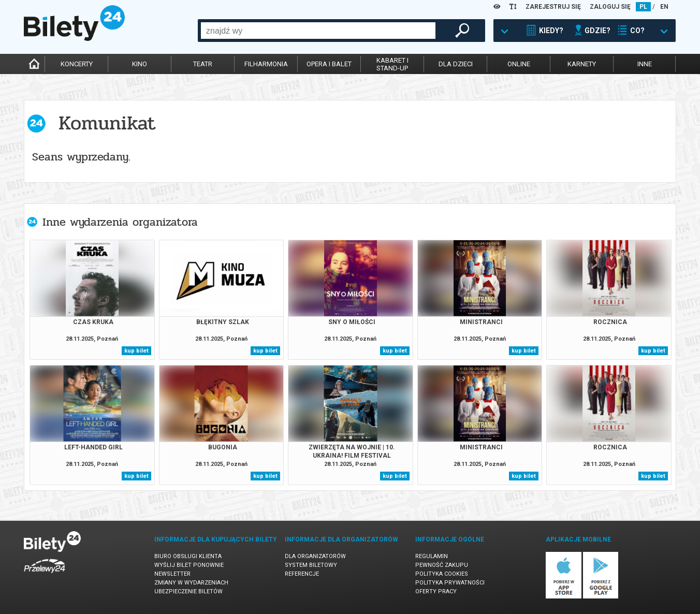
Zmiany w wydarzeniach (191, 583)
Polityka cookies (442, 574)
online (519, 64)
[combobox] (318, 31)
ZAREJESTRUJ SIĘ (553, 7)
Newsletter (172, 574)
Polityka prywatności (450, 583)
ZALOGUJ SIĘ (610, 7)
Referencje (302, 574)
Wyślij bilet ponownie (189, 565)
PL (643, 7)
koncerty (77, 64)
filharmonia (266, 64)
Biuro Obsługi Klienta (188, 556)
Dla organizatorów (315, 556)
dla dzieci (456, 64)
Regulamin (432, 556)
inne (645, 64)
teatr (203, 64)
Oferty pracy (436, 591)
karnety (582, 64)
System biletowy (311, 565)
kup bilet (136, 351)
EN (664, 7)
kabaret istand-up (392, 64)
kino (140, 64)
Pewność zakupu (442, 565)
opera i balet (329, 64)
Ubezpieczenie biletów (188, 591)
